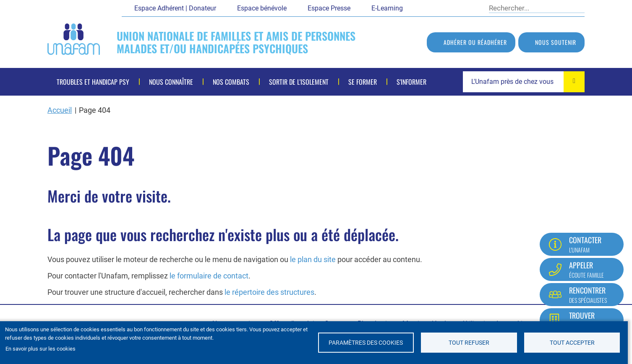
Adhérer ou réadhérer (475, 42)
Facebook (415, 8)
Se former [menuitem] (363, 82)
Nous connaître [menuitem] (171, 82)
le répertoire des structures (269, 292)
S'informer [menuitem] (411, 82)
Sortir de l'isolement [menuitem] (299, 82)
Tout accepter (572, 343)
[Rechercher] (531, 8)
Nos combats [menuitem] (231, 82)
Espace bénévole (262, 8)
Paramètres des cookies (366, 343)
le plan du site (313, 259)
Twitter (430, 8)
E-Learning (387, 8)
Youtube (445, 8)
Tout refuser (469, 343)
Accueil (60, 110)
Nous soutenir (556, 42)
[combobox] (524, 82)
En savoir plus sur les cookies (40, 349)
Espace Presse (329, 8)
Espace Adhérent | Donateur (175, 8)
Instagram (474, 8)
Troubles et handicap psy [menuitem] (93, 82)
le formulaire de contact (209, 276)
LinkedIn (460, 8)
